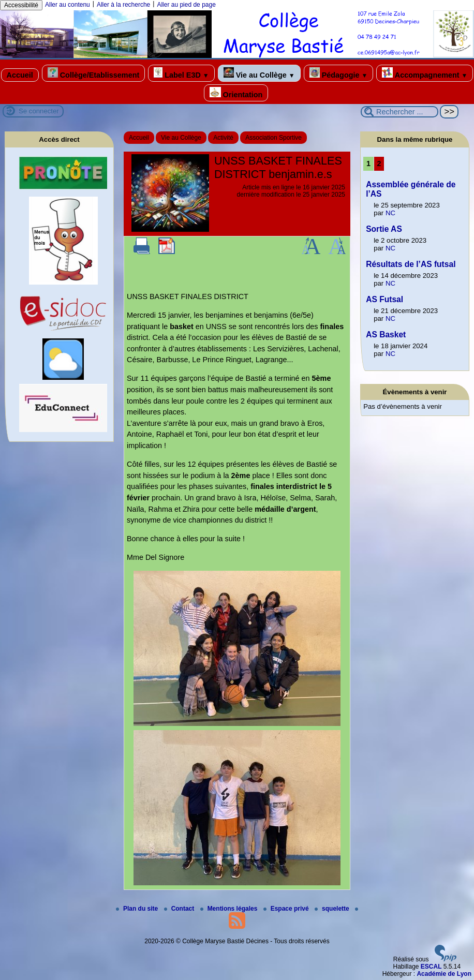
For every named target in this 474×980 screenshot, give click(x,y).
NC (390, 213)
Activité (223, 138)
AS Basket (386, 335)
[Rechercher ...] (399, 112)
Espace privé (287, 909)
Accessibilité (21, 5)
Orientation (236, 93)
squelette (333, 909)
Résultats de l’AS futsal (411, 264)
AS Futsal (384, 299)
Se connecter (39, 111)
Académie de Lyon (444, 974)
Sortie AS (384, 229)
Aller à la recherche (123, 5)
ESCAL (431, 967)
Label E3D (181, 73)
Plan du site (138, 909)
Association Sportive (273, 138)
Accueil (20, 75)
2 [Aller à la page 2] (379, 164)
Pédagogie (339, 73)
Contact (180, 909)
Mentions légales (230, 909)
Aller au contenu (68, 5)
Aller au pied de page (186, 5)
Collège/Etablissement (94, 73)
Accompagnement (425, 73)
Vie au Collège (259, 73)
